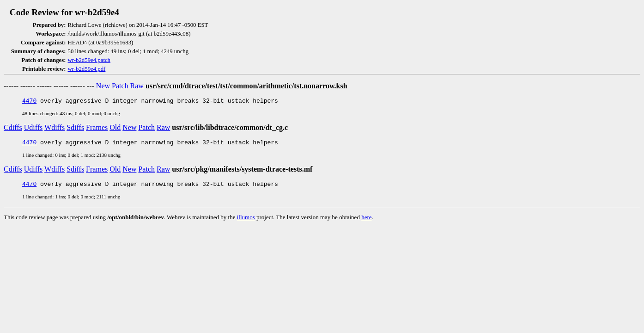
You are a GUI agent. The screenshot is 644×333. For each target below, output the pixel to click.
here (366, 221)
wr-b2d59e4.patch (89, 60)
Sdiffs (75, 129)
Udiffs (33, 129)
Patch (120, 86)
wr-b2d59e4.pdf (87, 69)
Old (115, 129)
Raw (137, 86)
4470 (29, 102)
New (103, 86)
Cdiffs (13, 129)
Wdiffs (55, 129)
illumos (246, 221)
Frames (97, 129)
